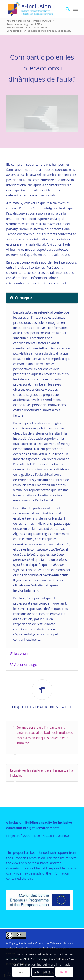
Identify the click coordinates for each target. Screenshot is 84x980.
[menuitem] (66, 9)
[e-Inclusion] (35, 9)
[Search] (66, 9)
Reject (64, 972)
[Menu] (75, 9)
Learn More (43, 972)
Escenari (19, 653)
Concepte (21, 298)
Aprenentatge (24, 664)
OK (21, 972)
